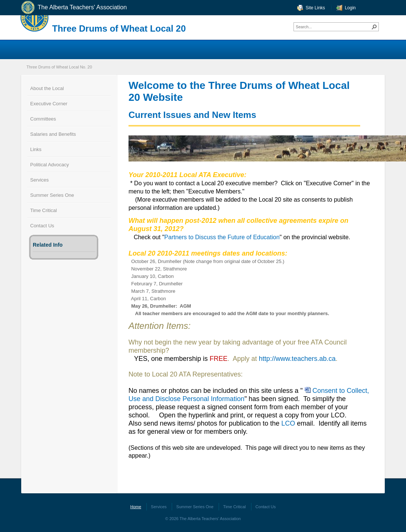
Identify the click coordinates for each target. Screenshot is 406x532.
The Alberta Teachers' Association (74, 8)
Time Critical (44, 210)
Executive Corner (49, 104)
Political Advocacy (50, 165)
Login (350, 8)
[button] (374, 27)
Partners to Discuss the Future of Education (222, 237)
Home (136, 507)
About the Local (47, 88)
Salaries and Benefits (53, 134)
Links (36, 149)
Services (39, 180)
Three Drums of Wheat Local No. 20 (59, 67)
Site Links (315, 8)
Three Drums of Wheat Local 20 (119, 28)
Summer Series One (52, 195)
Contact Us (42, 226)
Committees (43, 119)
